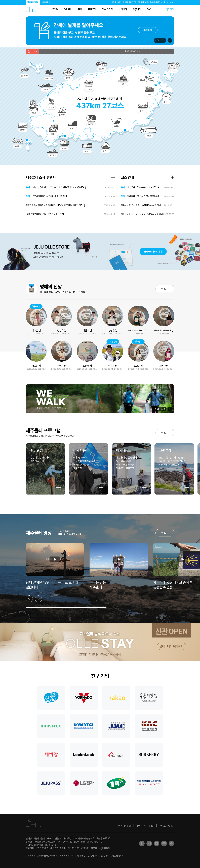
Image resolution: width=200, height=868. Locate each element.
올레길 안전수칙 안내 (137, 51)
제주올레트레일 (33, 2)
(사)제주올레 (46, 2)
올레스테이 (144, 2)
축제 (80, 9)
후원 (172, 9)
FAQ (149, 9)
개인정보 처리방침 (145, 826)
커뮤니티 (137, 9)
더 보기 (165, 289)
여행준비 (68, 9)
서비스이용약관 (167, 826)
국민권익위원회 (124, 826)
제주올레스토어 (131, 2)
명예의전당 (108, 9)
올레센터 (123, 9)
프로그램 (92, 9)
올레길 (55, 9)
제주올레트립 (157, 2)
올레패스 (118, 2)
